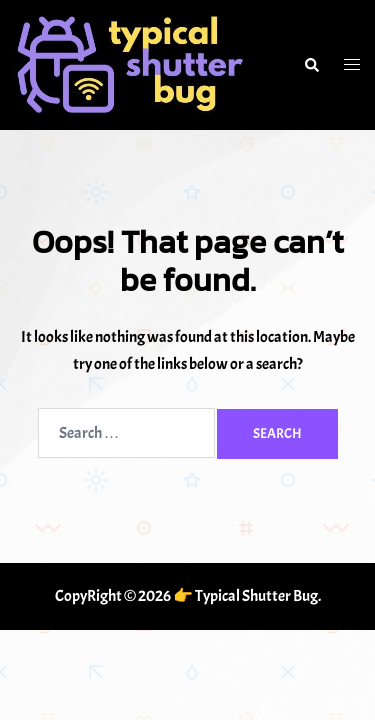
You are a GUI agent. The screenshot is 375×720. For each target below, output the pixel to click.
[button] (311, 65)
